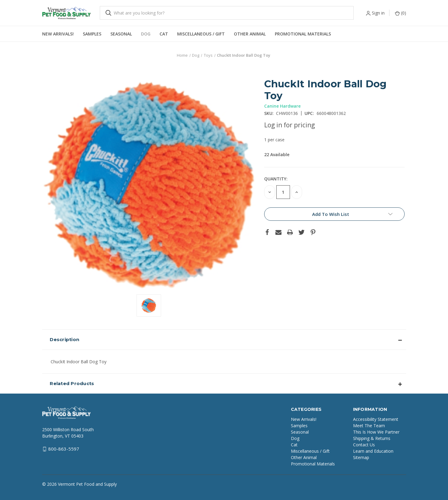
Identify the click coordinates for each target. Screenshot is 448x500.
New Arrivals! (58, 34)
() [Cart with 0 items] (401, 13)
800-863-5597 (64, 449)
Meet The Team (369, 426)
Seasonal (121, 34)
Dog (146, 34)
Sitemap (361, 457)
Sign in (378, 13)
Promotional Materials (303, 34)
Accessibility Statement (376, 419)
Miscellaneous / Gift (201, 34)
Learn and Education (373, 451)
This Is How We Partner (376, 432)
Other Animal (250, 34)
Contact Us (364, 445)
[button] (224, 340)
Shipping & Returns (372, 438)
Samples (92, 34)
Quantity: (276, 179)
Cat (164, 34)
